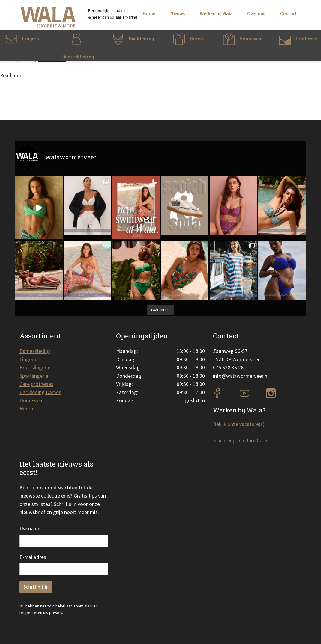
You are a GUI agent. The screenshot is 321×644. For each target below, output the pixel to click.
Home (149, 13)
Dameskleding (35, 351)
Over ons (256, 13)
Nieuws (177, 13)
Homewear (32, 400)
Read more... (14, 75)
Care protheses (36, 384)
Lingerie (28, 359)
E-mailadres (33, 557)
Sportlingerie (34, 376)
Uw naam (30, 529)
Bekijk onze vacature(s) (239, 424)
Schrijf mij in (36, 587)
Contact (289, 13)
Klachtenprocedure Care (240, 441)
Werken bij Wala (216, 13)
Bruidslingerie (35, 368)
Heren (26, 409)
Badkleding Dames (40, 392)
